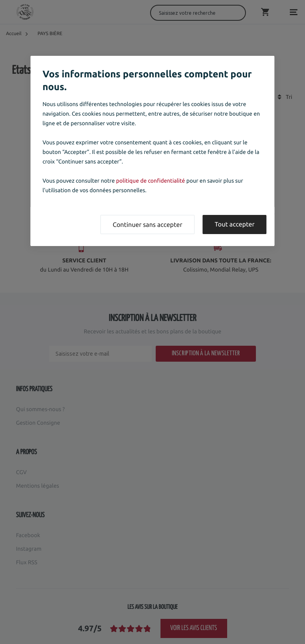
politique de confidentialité (151, 181)
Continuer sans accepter (147, 225)
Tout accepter (235, 225)
